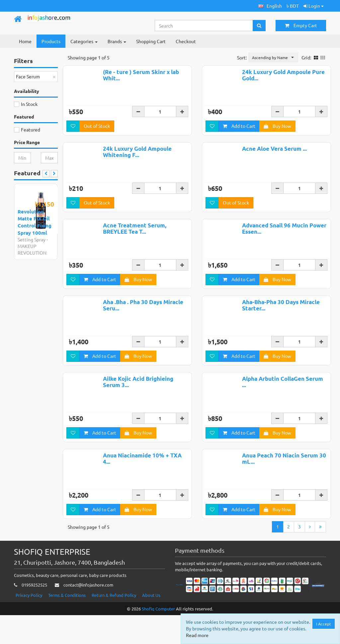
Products (51, 41)
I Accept (324, 624)
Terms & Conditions (67, 624)
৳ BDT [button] (293, 6)
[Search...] (204, 26)
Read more (198, 635)
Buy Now (277, 134)
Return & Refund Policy (114, 624)
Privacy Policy (29, 624)
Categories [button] (84, 41)
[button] (270, 6)
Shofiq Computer (158, 638)
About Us (151, 624)
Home (25, 41)
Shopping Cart (151, 41)
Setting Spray (32, 239)
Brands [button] (117, 41)
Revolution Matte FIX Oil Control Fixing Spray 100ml (35, 222)
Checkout (186, 41)
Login (314, 6)
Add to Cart (239, 134)
